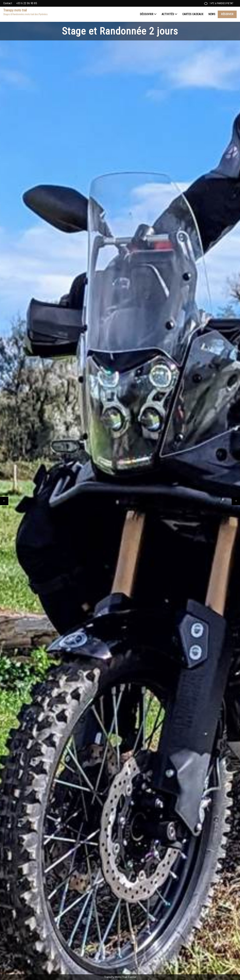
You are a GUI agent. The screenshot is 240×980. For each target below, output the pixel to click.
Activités (169, 14)
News (212, 14)
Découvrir (148, 14)
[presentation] (4, 501)
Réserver (227, 14)
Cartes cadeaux (193, 14)
